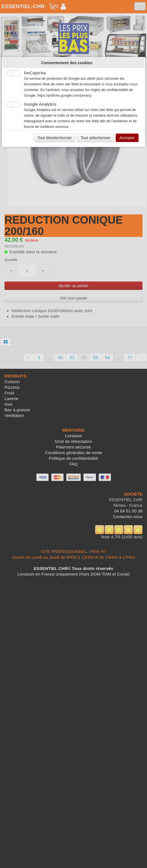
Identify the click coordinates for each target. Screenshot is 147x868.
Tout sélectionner (96, 138)
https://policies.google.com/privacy (65, 96)
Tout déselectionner (55, 138)
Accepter (127, 138)
